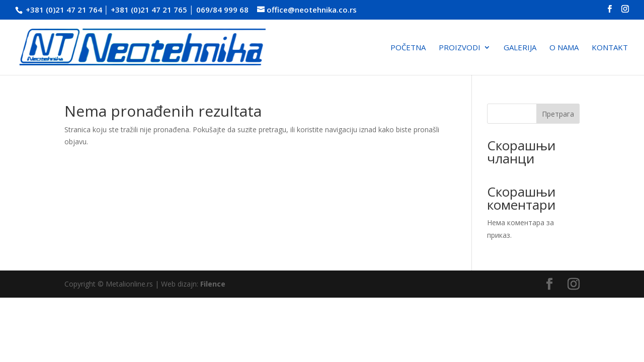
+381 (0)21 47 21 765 (149, 10)
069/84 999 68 (222, 10)
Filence (213, 284)
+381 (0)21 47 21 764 (64, 10)
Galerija (520, 48)
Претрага (558, 114)
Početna (408, 48)
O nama (564, 48)
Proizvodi (460, 48)
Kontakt (610, 48)
